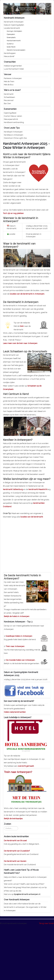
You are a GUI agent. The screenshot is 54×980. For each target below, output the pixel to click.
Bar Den (7, 103)
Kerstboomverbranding (14, 122)
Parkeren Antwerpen (13, 78)
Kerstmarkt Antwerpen (14, 22)
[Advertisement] (27, 322)
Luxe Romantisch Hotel (14, 69)
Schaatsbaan (9, 97)
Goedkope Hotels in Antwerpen (19, 690)
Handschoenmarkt (14, 41)
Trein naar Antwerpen (15, 700)
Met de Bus (9, 85)
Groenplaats (11, 37)
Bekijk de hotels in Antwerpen (17, 670)
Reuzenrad (9, 100)
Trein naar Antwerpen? (18, 826)
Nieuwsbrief (9, 56)
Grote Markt (11, 47)
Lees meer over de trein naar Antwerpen (20, 397)
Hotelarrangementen (13, 66)
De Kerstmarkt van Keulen (15, 915)
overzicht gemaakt (26, 820)
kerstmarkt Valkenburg (13, 543)
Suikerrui (10, 44)
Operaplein (11, 34)
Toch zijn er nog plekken (13, 213)
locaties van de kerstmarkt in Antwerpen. (27, 294)
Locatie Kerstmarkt (12, 28)
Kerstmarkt (9, 94)
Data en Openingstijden (14, 25)
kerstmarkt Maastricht (38, 543)
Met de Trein (9, 81)
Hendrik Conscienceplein (16, 50)
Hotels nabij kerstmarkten (15, 766)
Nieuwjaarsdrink (11, 119)
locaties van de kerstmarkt (32, 570)
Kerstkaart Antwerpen (13, 132)
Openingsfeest (10, 113)
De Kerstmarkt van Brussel (15, 894)
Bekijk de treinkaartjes (13, 872)
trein (22, 380)
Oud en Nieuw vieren (13, 116)
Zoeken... (4, 880)
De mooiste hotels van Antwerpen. (21, 714)
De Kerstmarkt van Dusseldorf (17, 904)
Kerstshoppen (10, 53)
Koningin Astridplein (14, 31)
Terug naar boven (47, 977)
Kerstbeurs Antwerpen (14, 135)
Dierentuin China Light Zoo (15, 138)
